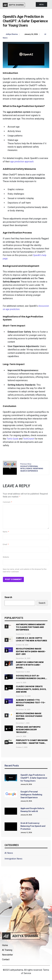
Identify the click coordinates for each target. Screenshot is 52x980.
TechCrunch (29, 439)
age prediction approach (22, 162)
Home (5, 945)
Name (6, 532)
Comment (7, 502)
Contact (6, 959)
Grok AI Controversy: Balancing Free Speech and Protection (33, 826)
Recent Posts (12, 766)
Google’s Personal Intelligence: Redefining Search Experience (31, 795)
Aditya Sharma (12, 34)
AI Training (7, 950)
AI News (9, 853)
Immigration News (13, 859)
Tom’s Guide (13, 439)
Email (6, 544)
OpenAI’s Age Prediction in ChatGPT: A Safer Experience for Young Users (34, 778)
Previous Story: (32, 467)
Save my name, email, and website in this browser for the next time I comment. (25, 570)
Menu (42, 5)
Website (6, 557)
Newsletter (7, 955)
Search (8, 597)
